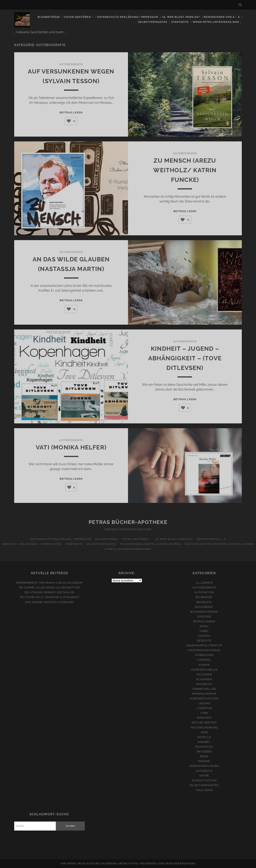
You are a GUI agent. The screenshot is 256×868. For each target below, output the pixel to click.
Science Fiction (204, 780)
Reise (204, 756)
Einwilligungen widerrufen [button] (128, 549)
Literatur (204, 708)
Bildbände (204, 597)
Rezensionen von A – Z (222, 17)
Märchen (204, 718)
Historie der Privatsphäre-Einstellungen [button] (219, 544)
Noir (204, 732)
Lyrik (204, 713)
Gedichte (204, 641)
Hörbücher (204, 655)
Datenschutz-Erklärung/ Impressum (128, 17)
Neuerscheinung (204, 728)
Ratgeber (204, 752)
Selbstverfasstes (153, 22)
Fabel (204, 631)
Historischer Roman (204, 650)
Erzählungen (204, 621)
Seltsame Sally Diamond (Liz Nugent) (49, 597)
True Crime (204, 790)
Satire (204, 776)
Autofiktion (204, 592)
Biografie (204, 602)
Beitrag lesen (71, 112)
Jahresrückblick (204, 670)
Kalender (204, 674)
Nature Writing (204, 722)
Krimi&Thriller (204, 689)
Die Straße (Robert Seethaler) (49, 592)
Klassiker (204, 679)
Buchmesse (204, 607)
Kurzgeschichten (204, 698)
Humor (204, 665)
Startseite (180, 22)
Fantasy (204, 636)
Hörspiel (204, 660)
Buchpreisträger (204, 612)
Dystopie (204, 617)
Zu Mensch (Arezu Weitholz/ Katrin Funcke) (185, 170)
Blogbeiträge (49, 17)
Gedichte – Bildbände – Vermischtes (32, 544)
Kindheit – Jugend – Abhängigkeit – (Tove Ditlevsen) (185, 358)
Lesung (204, 703)
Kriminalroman (204, 694)
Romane (204, 761)
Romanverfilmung (204, 766)
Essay (204, 626)
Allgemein (204, 583)
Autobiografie (71, 64)
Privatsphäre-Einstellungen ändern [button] (150, 544)
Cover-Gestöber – (79, 17)
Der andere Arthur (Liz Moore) (49, 602)
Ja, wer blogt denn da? (181, 17)
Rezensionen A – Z (211, 539)
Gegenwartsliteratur (204, 645)
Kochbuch (204, 684)
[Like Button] (69, 121)
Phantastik (204, 747)
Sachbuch (204, 771)
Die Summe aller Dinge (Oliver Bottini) (49, 588)
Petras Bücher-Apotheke (128, 522)
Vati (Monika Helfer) (71, 447)
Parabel (204, 742)
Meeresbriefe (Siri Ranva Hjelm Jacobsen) (50, 583)
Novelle (204, 737)
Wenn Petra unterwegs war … (217, 22)
